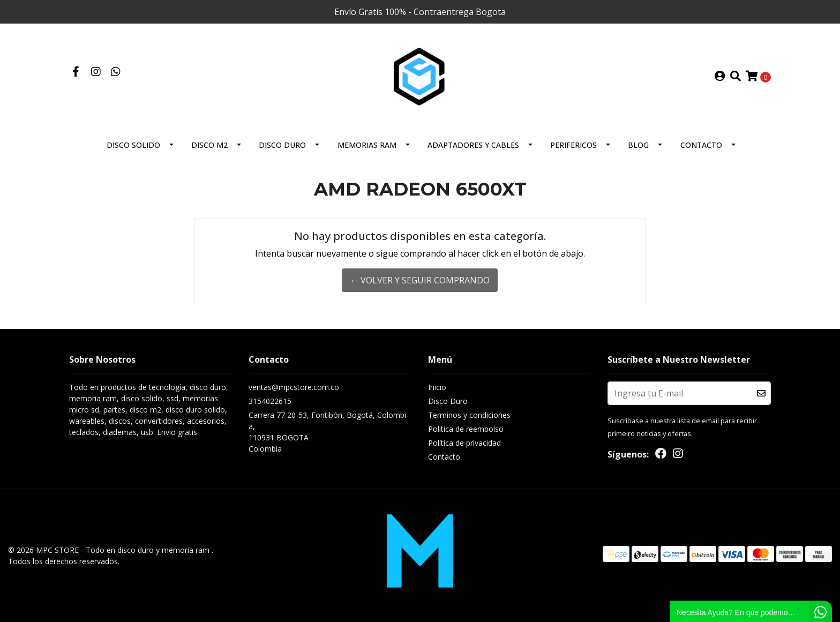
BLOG (638, 145)
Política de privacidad (464, 443)
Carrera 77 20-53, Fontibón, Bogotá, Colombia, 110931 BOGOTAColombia (327, 432)
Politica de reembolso (466, 429)
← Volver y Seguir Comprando (420, 280)
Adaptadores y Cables (473, 145)
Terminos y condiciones (469, 415)
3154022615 (270, 401)
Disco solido (133, 145)
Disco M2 (209, 145)
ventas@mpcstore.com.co (294, 387)
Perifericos (573, 145)
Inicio (437, 387)
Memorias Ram (367, 145)
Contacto (701, 145)
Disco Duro (282, 145)
